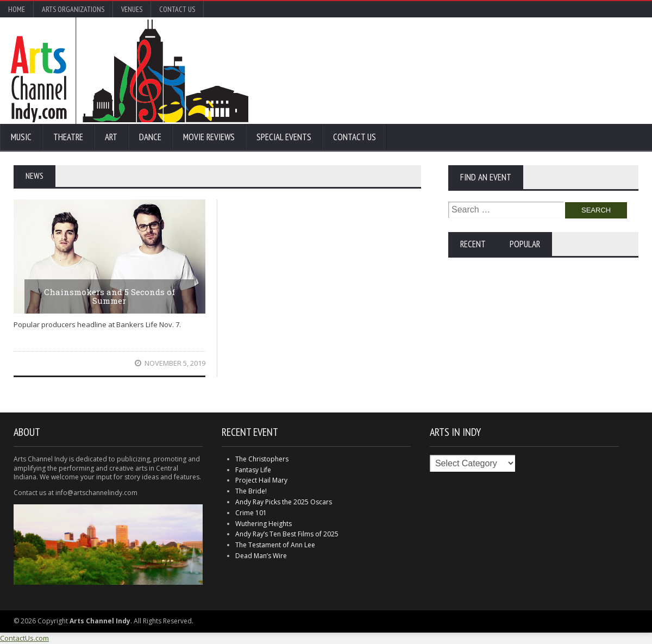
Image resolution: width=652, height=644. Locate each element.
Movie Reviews (209, 137)
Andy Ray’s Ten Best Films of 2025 (287, 534)
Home (17, 9)
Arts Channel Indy (130, 71)
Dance (150, 137)
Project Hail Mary (261, 480)
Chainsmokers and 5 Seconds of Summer (109, 296)
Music (21, 137)
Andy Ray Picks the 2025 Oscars (284, 502)
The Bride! (251, 491)
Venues (132, 9)
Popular (525, 244)
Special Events (284, 137)
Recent (473, 244)
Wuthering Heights (264, 524)
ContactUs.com (24, 638)
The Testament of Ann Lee (275, 545)
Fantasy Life (253, 470)
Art (111, 137)
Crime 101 (251, 513)
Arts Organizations (73, 9)
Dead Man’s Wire (261, 556)
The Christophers (262, 459)
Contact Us (177, 9)
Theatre (68, 137)
